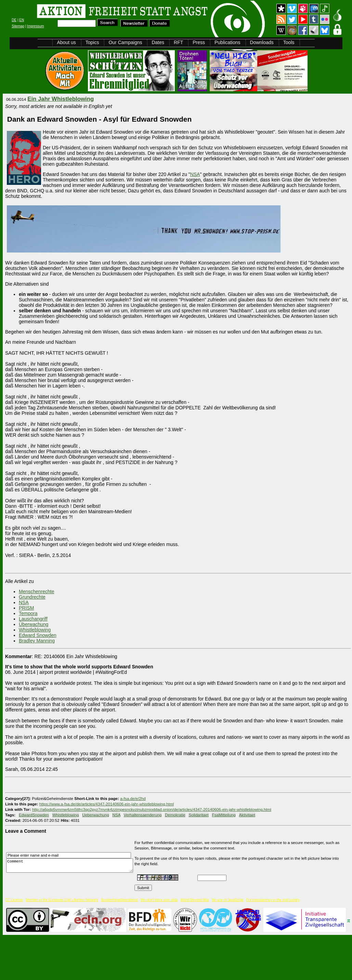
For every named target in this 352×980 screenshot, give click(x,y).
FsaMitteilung (224, 815)
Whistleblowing (35, 630)
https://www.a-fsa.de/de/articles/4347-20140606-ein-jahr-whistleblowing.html (107, 804)
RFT (178, 42)
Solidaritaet (198, 815)
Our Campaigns (125, 42)
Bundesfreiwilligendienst (119, 900)
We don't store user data (159, 900)
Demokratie (175, 815)
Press (199, 42)
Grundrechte (32, 597)
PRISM (26, 608)
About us (66, 42)
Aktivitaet (247, 815)
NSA (195, 174)
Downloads (262, 42)
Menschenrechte (37, 591)
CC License (14, 900)
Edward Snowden (38, 635)
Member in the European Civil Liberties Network (62, 900)
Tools (289, 42)
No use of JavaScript (227, 900)
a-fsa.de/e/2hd (133, 798)
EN (22, 20)
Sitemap (18, 26)
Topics (92, 42)
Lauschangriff (33, 619)
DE (14, 20)
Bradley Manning (37, 641)
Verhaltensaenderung (143, 815)
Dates (158, 42)
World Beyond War (195, 900)
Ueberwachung (95, 815)
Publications (227, 42)
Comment (71, 865)
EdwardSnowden (34, 815)
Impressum (35, 26)
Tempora (28, 613)
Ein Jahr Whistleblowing (61, 99)
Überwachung (34, 624)
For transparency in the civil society (273, 900)
